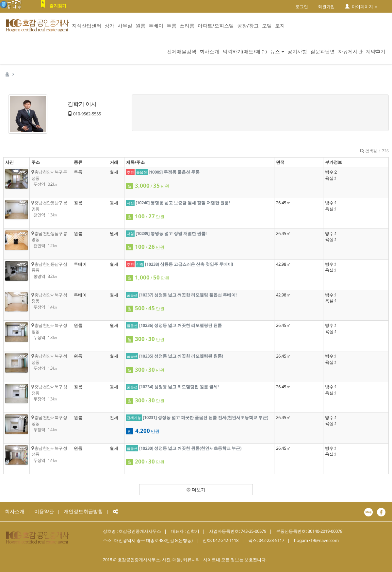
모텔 (267, 25)
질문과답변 (323, 51)
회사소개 (209, 51)
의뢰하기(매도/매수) (245, 51)
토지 (280, 25)
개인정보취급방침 (83, 511)
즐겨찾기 (58, 6)
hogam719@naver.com (316, 540)
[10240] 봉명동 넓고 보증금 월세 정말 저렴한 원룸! (183, 203)
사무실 (125, 25)
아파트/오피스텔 (216, 25)
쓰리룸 (187, 25)
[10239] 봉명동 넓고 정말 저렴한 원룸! (171, 233)
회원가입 (326, 7)
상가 (109, 25)
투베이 (156, 25)
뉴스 (277, 51)
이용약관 (44, 511)
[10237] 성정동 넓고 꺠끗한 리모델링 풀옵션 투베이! (188, 295)
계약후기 (376, 51)
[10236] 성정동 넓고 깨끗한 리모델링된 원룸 (180, 325)
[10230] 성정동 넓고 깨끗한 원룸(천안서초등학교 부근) (190, 448)
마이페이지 (361, 7)
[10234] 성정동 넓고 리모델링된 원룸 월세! (179, 387)
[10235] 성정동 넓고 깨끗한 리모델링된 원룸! (181, 356)
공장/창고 (248, 25)
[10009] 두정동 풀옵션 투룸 (174, 172)
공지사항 (297, 51)
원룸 (140, 25)
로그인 (302, 7)
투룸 (171, 25)
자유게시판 (350, 51)
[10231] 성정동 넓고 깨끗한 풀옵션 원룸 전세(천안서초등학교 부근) (205, 417)
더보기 (196, 489)
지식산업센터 (87, 25)
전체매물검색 (182, 51)
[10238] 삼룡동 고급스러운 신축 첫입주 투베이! (189, 264)
